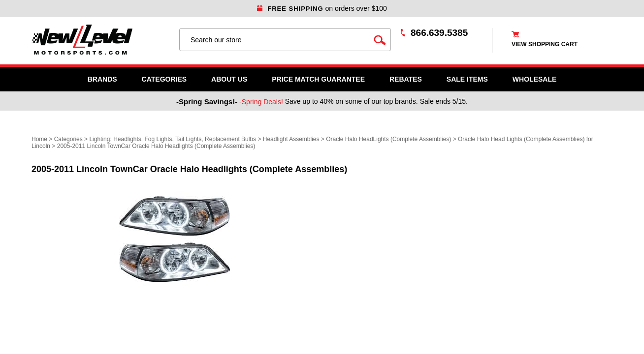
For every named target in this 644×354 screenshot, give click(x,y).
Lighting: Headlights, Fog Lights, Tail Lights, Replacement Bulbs (173, 139)
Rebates (406, 79)
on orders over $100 (322, 8)
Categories (164, 79)
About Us (229, 79)
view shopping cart (545, 44)
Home (39, 139)
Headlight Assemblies (291, 139)
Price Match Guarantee (318, 79)
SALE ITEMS (467, 79)
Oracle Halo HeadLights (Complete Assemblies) (388, 139)
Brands (102, 79)
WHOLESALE (534, 79)
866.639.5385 (439, 33)
